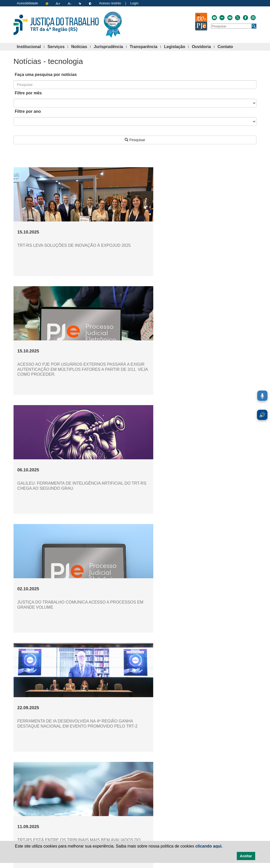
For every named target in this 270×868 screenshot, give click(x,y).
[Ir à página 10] (167, 778)
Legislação (176, 47)
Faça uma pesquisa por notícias (46, 75)
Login (134, 3)
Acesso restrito (110, 3)
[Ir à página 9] (159, 778)
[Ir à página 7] (145, 778)
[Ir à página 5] (131, 778)
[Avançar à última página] (184, 778)
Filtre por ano (28, 111)
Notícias (81, 47)
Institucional (31, 47)
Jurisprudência (110, 47)
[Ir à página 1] (102, 778)
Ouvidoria (203, 47)
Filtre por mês (28, 93)
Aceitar (246, 856)
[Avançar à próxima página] (175, 778)
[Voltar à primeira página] (86, 778)
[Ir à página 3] (117, 778)
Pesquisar (135, 140)
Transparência (145, 47)
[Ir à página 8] (152, 778)
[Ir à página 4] (124, 778)
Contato (227, 47)
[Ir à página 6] (138, 778)
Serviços (58, 47)
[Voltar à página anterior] (95, 778)
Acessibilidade (27, 3)
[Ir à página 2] (109, 778)
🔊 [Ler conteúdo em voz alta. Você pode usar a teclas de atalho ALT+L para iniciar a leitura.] (262, 415)
